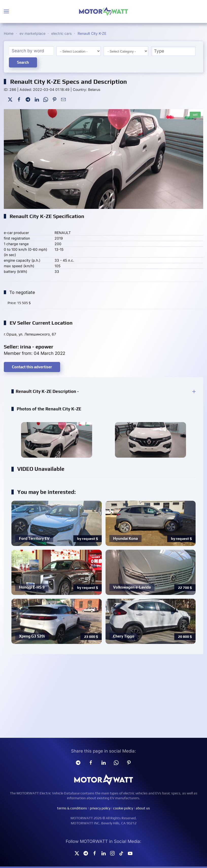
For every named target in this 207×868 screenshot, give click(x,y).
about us (143, 808)
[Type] (173, 51)
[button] (6, 11)
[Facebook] (19, 99)
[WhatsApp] (46, 99)
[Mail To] (63, 99)
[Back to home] (103, 11)
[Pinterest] (55, 99)
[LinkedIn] (37, 99)
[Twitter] (10, 99)
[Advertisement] (103, 697)
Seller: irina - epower (29, 347)
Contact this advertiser (32, 367)
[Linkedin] (103, 762)
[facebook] (91, 762)
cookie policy (123, 808)
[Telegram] (28, 99)
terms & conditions (72, 808)
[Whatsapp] (116, 762)
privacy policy (100, 808)
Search (23, 62)
